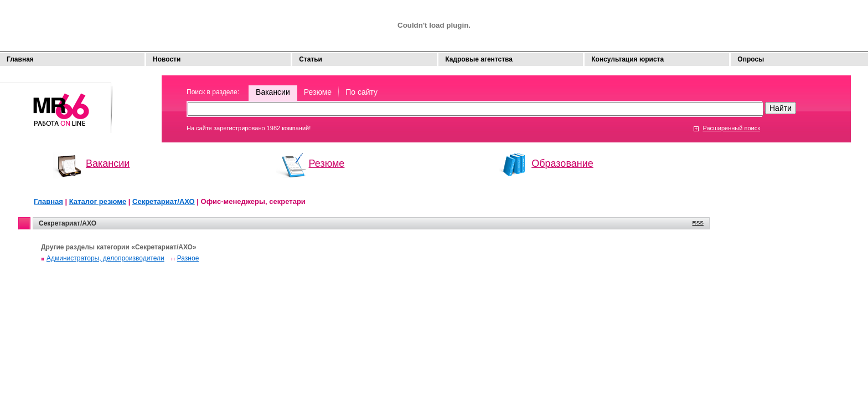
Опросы (751, 59)
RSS (698, 222)
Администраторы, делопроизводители (105, 258)
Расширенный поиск (731, 128)
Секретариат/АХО (164, 201)
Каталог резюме (98, 201)
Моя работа (56, 103)
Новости (167, 59)
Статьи (311, 59)
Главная (20, 59)
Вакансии (273, 92)
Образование (562, 163)
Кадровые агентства (479, 59)
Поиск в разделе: (213, 92)
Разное (188, 258)
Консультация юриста (627, 59)
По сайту (361, 92)
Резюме (318, 92)
